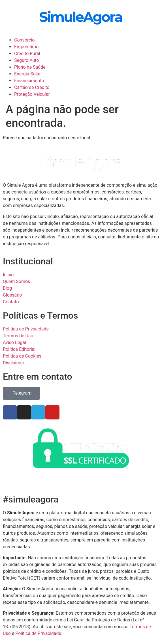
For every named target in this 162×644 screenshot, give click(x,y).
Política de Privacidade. (39, 633)
